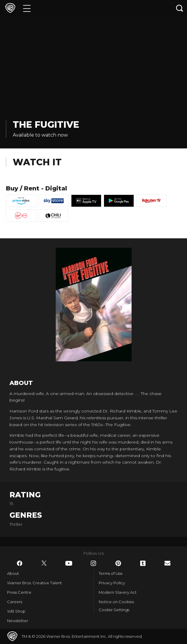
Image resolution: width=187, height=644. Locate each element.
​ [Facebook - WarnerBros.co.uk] (20, 563)
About (13, 573)
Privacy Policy (112, 583)
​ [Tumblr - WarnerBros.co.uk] (143, 563)
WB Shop (16, 611)
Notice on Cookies (116, 602)
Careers (15, 602)
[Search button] (180, 8)
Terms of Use (111, 573)
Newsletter (18, 621)
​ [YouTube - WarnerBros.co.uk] (69, 563)
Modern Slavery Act (118, 592)
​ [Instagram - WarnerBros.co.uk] (93, 563)
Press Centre (19, 592)
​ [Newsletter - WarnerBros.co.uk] (167, 563)
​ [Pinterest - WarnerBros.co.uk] (118, 563)
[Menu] (27, 8)
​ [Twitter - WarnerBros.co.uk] (44, 563)
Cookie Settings (114, 610)
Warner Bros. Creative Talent (35, 583)
